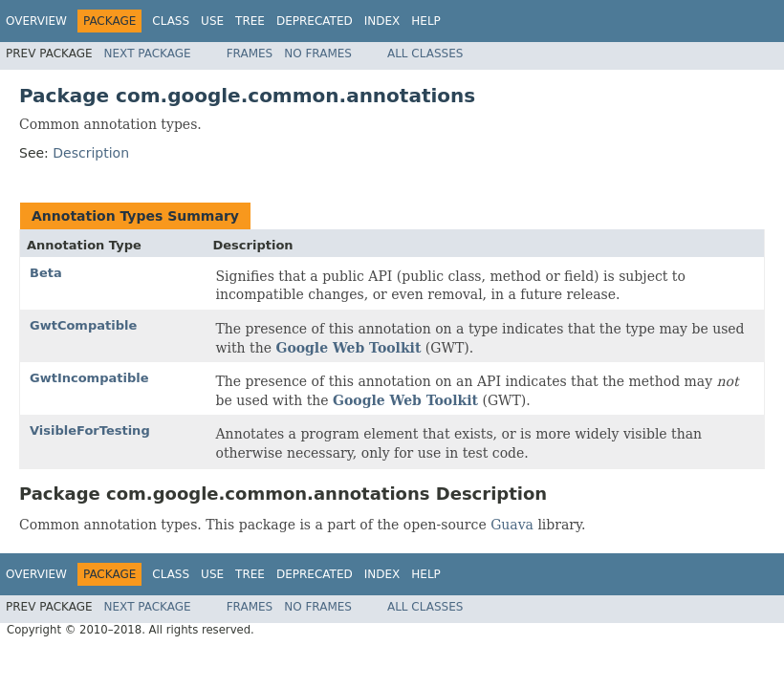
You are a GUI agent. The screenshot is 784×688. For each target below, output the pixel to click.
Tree (250, 21)
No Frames (318, 54)
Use (212, 21)
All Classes (425, 54)
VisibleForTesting (90, 430)
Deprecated (315, 21)
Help (426, 21)
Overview (36, 21)
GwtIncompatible (89, 378)
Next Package (148, 54)
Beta (46, 273)
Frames (250, 54)
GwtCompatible (83, 325)
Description (91, 153)
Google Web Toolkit (348, 348)
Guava (512, 525)
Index (382, 21)
